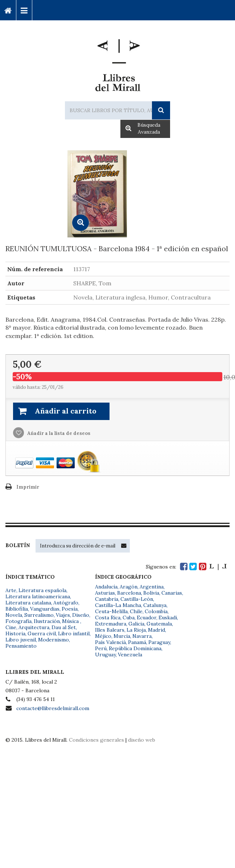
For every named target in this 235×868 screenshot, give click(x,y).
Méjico (103, 636)
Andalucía (106, 587)
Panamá (137, 642)
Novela (14, 615)
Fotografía (18, 621)
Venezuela (130, 655)
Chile (136, 611)
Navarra (142, 636)
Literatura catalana (28, 603)
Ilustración (47, 621)
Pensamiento (21, 646)
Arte (11, 590)
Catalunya (155, 605)
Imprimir (28, 487)
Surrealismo (39, 615)
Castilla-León (137, 599)
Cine (11, 627)
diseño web (142, 740)
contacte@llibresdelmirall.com (53, 708)
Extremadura (111, 624)
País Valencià (110, 642)
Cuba (129, 618)
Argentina (152, 587)
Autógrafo (66, 603)
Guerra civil (42, 633)
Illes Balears (110, 630)
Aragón (129, 587)
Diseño (81, 615)
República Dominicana (135, 648)
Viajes (63, 615)
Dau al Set (64, 627)
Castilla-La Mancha (118, 605)
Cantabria (107, 599)
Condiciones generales (96, 740)
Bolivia (151, 593)
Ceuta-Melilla (111, 611)
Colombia (156, 611)
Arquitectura (34, 627)
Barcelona (129, 593)
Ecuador (147, 618)
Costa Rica (108, 618)
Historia (15, 633)
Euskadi (168, 618)
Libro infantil (74, 633)
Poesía (70, 609)
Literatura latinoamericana (38, 596)
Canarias (172, 593)
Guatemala (159, 624)
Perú (101, 648)
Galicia (136, 624)
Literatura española (42, 590)
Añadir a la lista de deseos (58, 433)
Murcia (122, 636)
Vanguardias (45, 609)
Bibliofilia (17, 609)
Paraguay (159, 642)
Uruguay (105, 655)
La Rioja (136, 630)
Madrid (156, 630)
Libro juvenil (21, 640)
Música (71, 621)
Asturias (105, 593)
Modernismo (53, 640)
